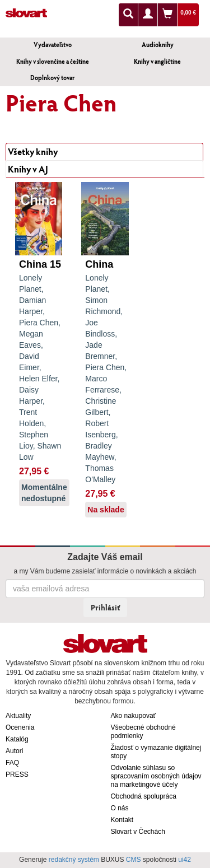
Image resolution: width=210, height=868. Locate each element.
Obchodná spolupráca (144, 796)
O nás (120, 808)
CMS (134, 860)
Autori (14, 751)
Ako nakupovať (134, 716)
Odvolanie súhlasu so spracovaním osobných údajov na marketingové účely (156, 776)
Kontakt (122, 820)
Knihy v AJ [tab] (28, 169)
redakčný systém (74, 860)
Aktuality (18, 716)
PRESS (17, 774)
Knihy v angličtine (157, 61)
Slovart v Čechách (138, 832)
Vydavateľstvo (53, 45)
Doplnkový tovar (52, 78)
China (99, 264)
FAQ (12, 763)
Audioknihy (158, 45)
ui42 (185, 860)
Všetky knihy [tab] (33, 151)
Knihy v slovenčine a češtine (53, 61)
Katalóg (17, 739)
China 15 (40, 264)
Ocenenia (20, 727)
